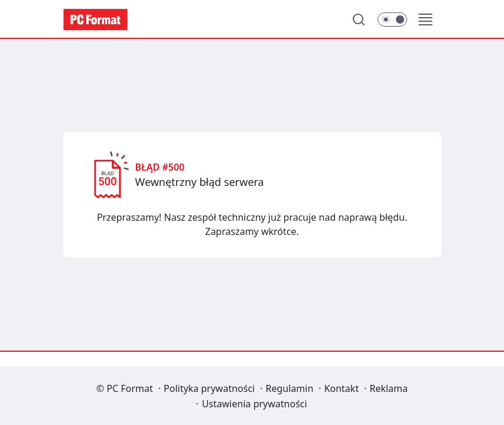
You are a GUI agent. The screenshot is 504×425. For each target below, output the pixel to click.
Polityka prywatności (209, 388)
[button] (425, 19)
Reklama (388, 388)
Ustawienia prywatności (255, 404)
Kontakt (342, 388)
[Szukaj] (359, 19)
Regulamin (290, 388)
